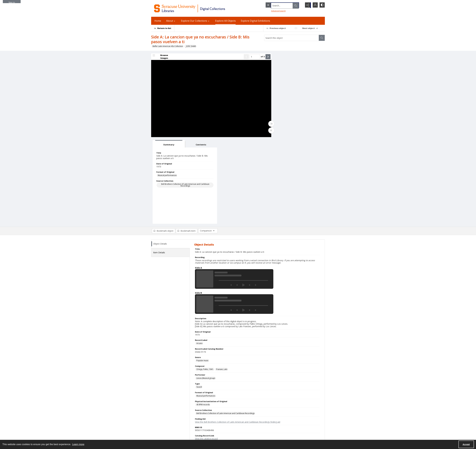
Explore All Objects (225, 21)
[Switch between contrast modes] (322, 5)
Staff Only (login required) (281, 432)
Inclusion (274, 415)
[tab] (283, 57)
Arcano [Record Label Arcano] (199, 257)
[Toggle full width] (267, 124)
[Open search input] (300, 5)
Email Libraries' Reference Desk (164, 424)
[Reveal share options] (307, 5)
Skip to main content (12, 2)
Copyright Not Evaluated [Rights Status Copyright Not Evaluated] (207, 361)
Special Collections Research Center (166, 433)
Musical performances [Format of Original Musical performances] (283, 89)
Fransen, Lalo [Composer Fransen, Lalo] (222, 283)
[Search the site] (278, 5)
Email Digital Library (159, 417)
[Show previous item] (242, 57)
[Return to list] (164, 28)
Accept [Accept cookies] (466, 444)
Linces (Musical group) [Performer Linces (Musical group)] (206, 292)
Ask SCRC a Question (160, 421)
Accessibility (275, 412)
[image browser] (162, 57)
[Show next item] (264, 57)
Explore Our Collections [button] (196, 21)
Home (158, 21)
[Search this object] (292, 38)
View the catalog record (206, 352)
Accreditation (276, 419)
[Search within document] (322, 38)
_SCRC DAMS (191, 46)
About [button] (171, 21)
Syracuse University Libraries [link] (166, 401)
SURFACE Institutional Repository (165, 436)
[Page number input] (250, 57)
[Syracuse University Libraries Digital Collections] (198, 8)
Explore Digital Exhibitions (255, 21)
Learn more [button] (78, 444)
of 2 (258, 57)
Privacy (273, 408)
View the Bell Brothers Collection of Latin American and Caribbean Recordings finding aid (238, 335)
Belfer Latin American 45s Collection (168, 46)
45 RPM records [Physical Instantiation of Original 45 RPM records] (203, 318)
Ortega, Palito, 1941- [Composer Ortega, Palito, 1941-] (205, 283)
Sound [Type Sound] (199, 301)
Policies (273, 405)
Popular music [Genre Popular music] (202, 274)
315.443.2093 (157, 408)
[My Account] (314, 5)
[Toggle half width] (267, 131)
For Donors (275, 422)
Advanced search (272, 10)
